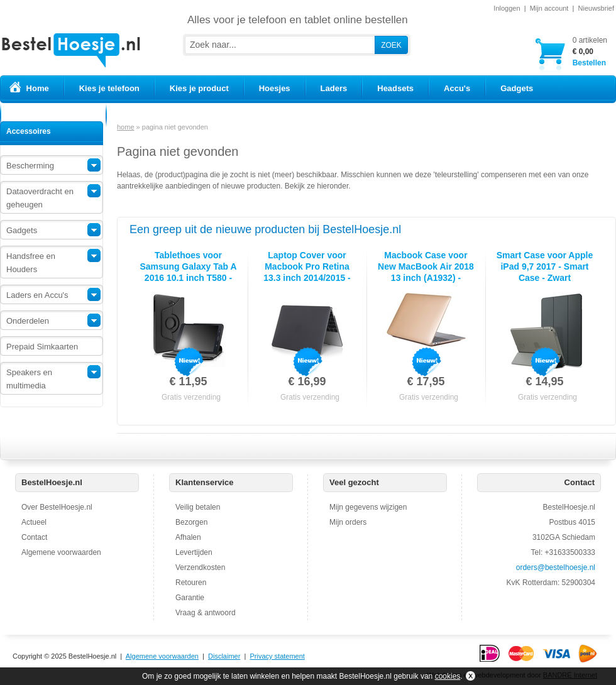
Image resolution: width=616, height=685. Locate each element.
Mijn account (549, 8)
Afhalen (188, 537)
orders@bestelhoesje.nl (556, 567)
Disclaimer (224, 656)
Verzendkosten (200, 567)
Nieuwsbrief (596, 8)
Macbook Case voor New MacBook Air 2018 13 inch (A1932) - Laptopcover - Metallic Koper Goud (426, 278)
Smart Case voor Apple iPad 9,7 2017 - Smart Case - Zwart (545, 266)
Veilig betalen (198, 507)
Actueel (34, 522)
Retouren (191, 583)
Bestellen (590, 51)
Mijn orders (348, 522)
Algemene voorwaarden (61, 552)
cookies (448, 676)
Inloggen (507, 8)
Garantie (190, 598)
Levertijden (194, 552)
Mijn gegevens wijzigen (368, 507)
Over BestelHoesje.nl (57, 507)
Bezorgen (191, 522)
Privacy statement (277, 656)
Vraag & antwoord (206, 613)
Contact (34, 537)
